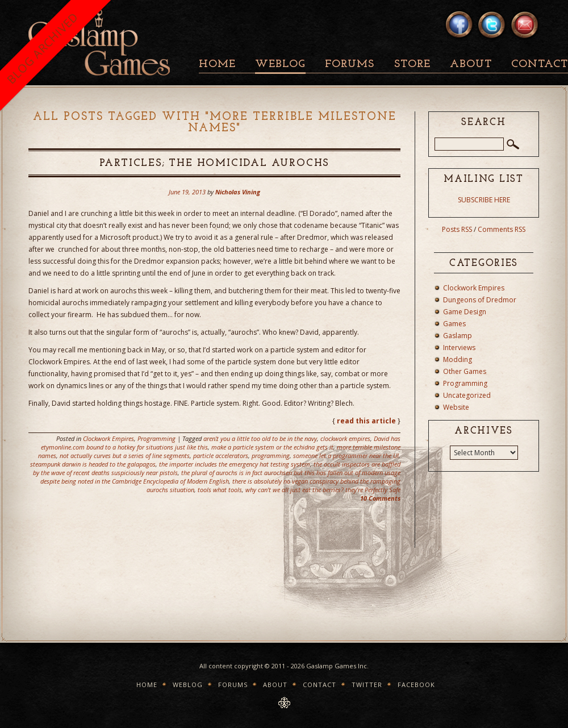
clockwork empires (345, 438)
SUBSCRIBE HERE (484, 200)
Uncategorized (467, 395)
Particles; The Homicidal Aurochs (215, 163)
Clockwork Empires (108, 438)
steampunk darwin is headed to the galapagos (93, 464)
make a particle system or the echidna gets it (272, 447)
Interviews (459, 348)
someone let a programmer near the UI (346, 455)
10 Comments (380, 498)
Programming (156, 438)
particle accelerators (221, 455)
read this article (366, 421)
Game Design (465, 312)
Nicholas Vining (238, 192)
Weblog (280, 65)
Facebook (416, 685)
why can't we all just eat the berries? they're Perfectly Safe (323, 490)
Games (454, 324)
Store (412, 65)
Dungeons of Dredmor (480, 300)
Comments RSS (502, 229)
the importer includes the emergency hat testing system (235, 464)
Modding (458, 359)
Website (456, 407)
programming (271, 455)
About (471, 65)
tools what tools (220, 490)
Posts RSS (457, 229)
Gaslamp (458, 336)
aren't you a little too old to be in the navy (260, 438)
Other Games (465, 371)
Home (217, 65)
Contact (319, 685)
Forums (350, 65)
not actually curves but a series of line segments (125, 455)
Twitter (367, 685)
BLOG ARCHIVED (42, 48)
